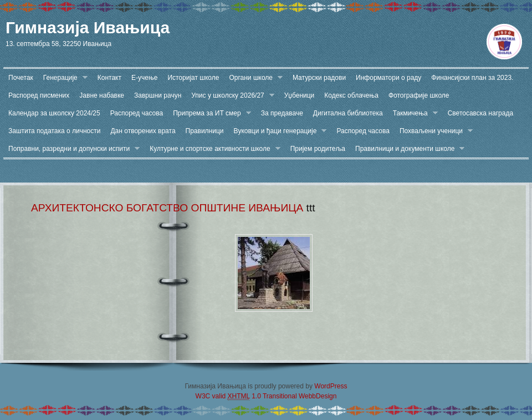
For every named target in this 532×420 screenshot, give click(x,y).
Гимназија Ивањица (88, 27)
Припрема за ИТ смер (209, 113)
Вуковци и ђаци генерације (278, 131)
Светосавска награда (480, 113)
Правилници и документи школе (407, 149)
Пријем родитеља (318, 149)
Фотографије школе (419, 95)
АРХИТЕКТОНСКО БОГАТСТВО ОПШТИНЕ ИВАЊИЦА (167, 208)
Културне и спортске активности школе (212, 149)
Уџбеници (300, 95)
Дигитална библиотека (348, 113)
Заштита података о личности (54, 131)
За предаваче (282, 113)
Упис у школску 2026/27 (230, 96)
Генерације (63, 78)
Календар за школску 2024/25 (54, 113)
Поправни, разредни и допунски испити (71, 149)
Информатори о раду (388, 78)
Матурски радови (319, 78)
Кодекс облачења (351, 95)
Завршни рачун (158, 95)
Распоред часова (137, 113)
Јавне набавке (102, 95)
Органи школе (253, 78)
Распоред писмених (39, 95)
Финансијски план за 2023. (472, 78)
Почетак (21, 78)
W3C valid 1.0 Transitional (246, 396)
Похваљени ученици (434, 131)
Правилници (205, 131)
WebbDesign (318, 396)
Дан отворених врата (143, 131)
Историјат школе (193, 78)
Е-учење (144, 78)
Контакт (109, 78)
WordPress (331, 386)
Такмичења (413, 113)
